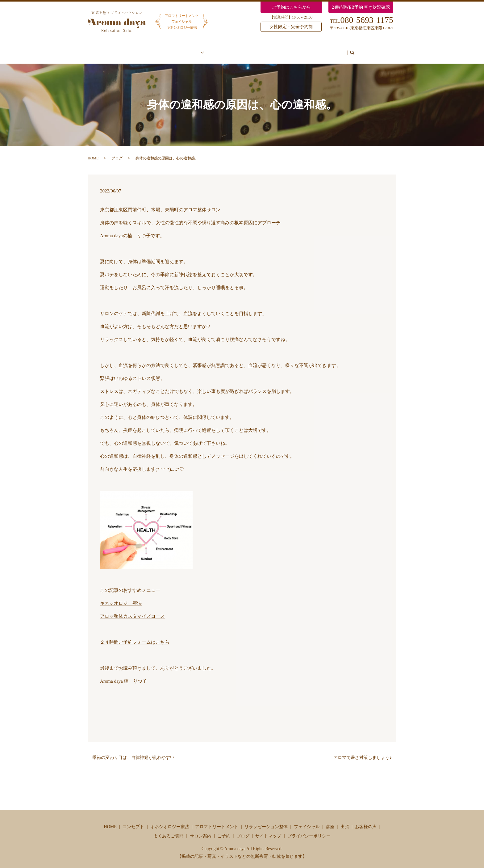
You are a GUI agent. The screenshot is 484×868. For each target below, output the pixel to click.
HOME (93, 152)
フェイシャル (307, 821)
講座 (330, 821)
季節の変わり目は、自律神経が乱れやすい (133, 752)
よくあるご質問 (258, 50)
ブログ (348, 50)
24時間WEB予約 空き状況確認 (361, 7)
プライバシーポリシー (309, 830)
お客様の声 (221, 50)
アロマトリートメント (217, 821)
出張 (345, 821)
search (365, 50)
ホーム (127, 50)
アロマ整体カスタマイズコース (132, 610)
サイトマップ (268, 830)
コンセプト (156, 50)
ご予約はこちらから (291, 7)
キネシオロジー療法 (121, 597)
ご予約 (323, 50)
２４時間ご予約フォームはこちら (135, 636)
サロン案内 (295, 50)
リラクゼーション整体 (266, 821)
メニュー (187, 50)
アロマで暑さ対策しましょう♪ (363, 752)
